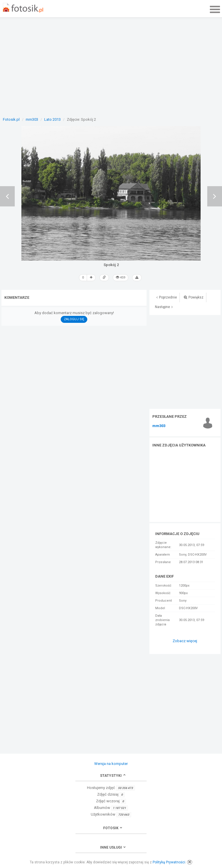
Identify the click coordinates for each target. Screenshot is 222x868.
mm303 (159, 426)
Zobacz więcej (185, 641)
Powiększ (194, 297)
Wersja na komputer (111, 764)
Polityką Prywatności (169, 862)
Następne (164, 307)
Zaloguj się (74, 319)
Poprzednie (167, 297)
